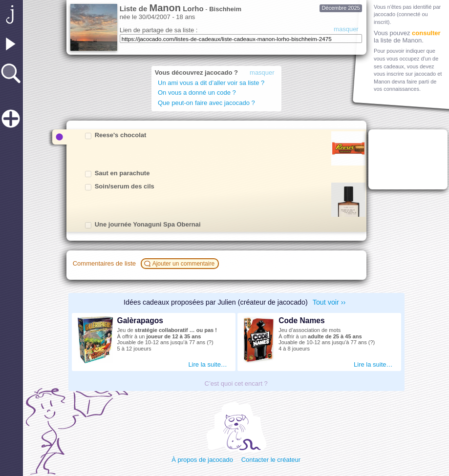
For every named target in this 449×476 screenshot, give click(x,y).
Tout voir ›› (329, 302)
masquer (346, 29)
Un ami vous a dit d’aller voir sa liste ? (213, 83)
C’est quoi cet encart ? (236, 383)
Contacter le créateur (271, 460)
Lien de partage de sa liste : (159, 30)
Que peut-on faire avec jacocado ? (206, 103)
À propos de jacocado (202, 460)
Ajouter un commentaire (181, 264)
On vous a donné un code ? (197, 93)
